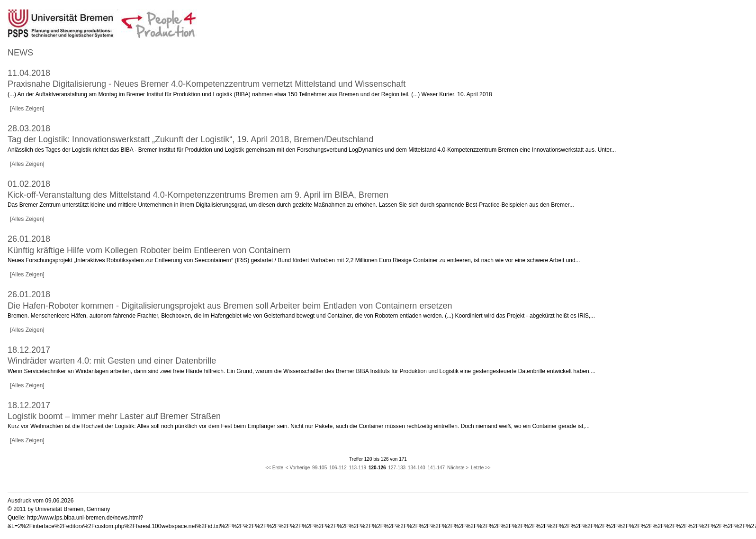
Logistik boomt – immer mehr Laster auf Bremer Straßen (114, 416)
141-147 (436, 468)
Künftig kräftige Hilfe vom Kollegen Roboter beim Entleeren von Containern (149, 250)
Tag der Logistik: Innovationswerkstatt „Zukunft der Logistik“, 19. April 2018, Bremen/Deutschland (190, 139)
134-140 (417, 468)
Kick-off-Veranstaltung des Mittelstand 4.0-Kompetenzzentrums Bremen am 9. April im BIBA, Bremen (198, 195)
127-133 (397, 468)
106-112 (338, 468)
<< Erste (274, 468)
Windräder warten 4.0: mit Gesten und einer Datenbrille (112, 361)
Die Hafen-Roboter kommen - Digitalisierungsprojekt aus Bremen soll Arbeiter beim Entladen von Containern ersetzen (230, 306)
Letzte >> (481, 468)
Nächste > (458, 468)
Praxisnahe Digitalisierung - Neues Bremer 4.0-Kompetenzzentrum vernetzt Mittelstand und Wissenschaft (207, 84)
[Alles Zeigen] (27, 109)
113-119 (357, 468)
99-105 (319, 468)
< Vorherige (298, 468)
